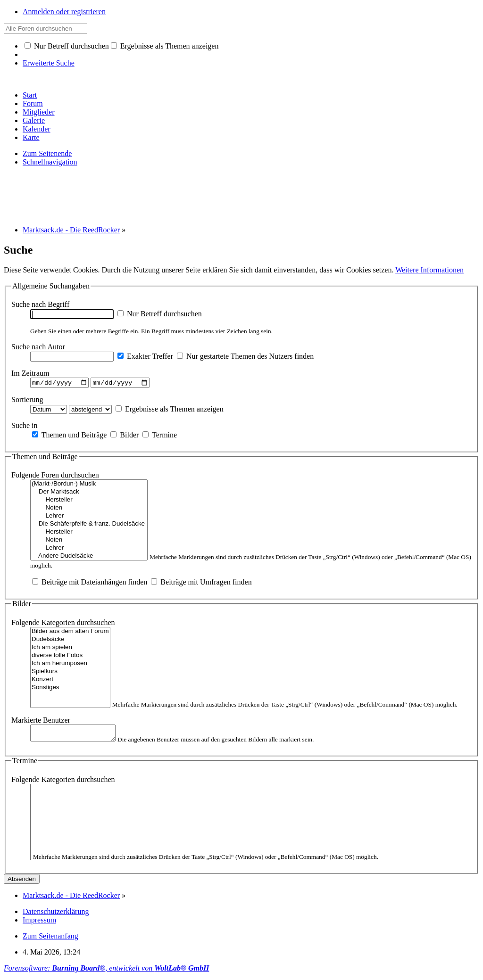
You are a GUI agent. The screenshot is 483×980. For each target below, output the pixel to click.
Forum (33, 103)
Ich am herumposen (70, 665)
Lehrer (89, 517)
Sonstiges (70, 689)
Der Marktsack (89, 493)
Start (30, 95)
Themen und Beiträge (69, 436)
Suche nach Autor (38, 347)
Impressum (39, 924)
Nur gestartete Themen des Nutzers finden (245, 356)
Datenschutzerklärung (56, 915)
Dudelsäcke (70, 641)
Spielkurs (70, 673)
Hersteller (89, 501)
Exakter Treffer (145, 356)
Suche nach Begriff (40, 304)
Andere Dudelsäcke (89, 557)
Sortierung (27, 400)
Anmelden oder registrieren (64, 12)
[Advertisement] (175, 195)
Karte (31, 137)
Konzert (70, 681)
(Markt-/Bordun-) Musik (89, 485)
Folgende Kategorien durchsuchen (63, 624)
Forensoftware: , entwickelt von (106, 972)
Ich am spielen (70, 649)
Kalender (37, 129)
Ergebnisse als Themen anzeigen (165, 46)
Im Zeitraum (30, 373)
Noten (89, 509)
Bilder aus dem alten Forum (70, 633)
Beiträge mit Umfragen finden (201, 583)
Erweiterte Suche (49, 63)
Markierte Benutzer (41, 721)
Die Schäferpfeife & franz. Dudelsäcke (89, 525)
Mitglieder (39, 112)
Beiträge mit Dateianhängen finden (90, 583)
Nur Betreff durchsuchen (67, 46)
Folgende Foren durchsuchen (55, 476)
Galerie (34, 120)
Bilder (125, 436)
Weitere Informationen (429, 270)
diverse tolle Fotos (70, 657)
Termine (160, 436)
